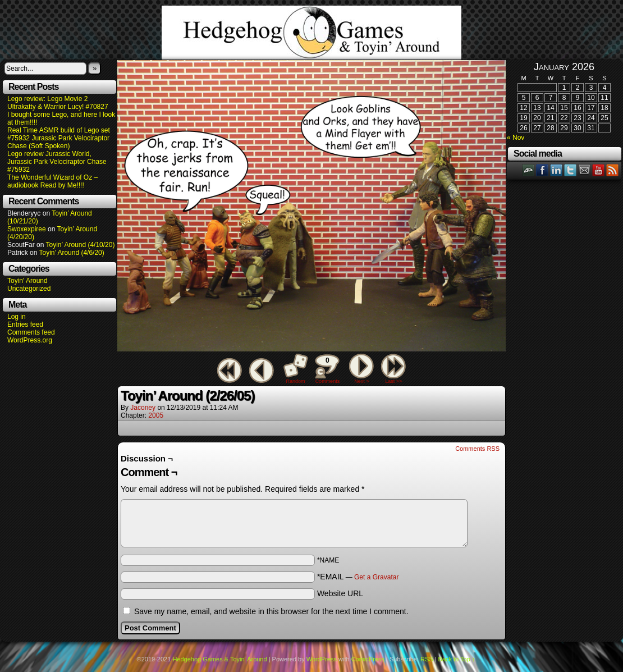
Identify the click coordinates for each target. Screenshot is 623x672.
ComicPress (368, 659)
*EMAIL (358, 577)
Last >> (393, 381)
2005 (156, 415)
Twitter (571, 170)
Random (296, 381)
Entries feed (25, 324)
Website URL (340, 593)
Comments (327, 369)
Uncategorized (29, 289)
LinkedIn (556, 170)
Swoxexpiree (27, 229)
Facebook (542, 170)
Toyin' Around (28, 281)
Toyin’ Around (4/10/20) (81, 245)
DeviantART (528, 170)
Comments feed (31, 332)
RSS (613, 170)
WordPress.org (30, 340)
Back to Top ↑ (457, 659)
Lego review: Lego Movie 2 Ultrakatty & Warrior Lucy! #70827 (58, 103)
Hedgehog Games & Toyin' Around (311, 33)
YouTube (599, 170)
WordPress (322, 659)
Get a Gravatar (376, 577)
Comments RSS (477, 449)
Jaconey (143, 408)
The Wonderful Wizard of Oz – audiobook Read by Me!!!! (52, 181)
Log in (17, 317)
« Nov (516, 138)
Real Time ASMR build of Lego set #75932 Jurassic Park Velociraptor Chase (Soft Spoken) (59, 138)
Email (585, 170)
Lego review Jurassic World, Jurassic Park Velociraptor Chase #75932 (57, 162)
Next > (361, 381)
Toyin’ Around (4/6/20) (72, 253)
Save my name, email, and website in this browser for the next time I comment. (271, 611)
